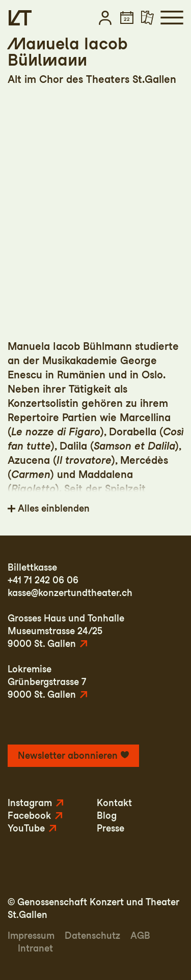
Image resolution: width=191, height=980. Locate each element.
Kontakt (114, 803)
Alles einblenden (54, 508)
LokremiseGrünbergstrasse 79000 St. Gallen (47, 682)
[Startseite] (20, 18)
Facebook (29, 815)
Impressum (31, 936)
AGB (140, 936)
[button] (105, 18)
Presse (111, 828)
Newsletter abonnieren (68, 755)
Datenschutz (92, 936)
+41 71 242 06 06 (43, 580)
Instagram (30, 803)
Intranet (35, 948)
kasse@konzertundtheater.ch (70, 593)
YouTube (26, 828)
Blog (107, 815)
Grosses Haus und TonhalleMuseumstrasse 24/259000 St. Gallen (66, 631)
